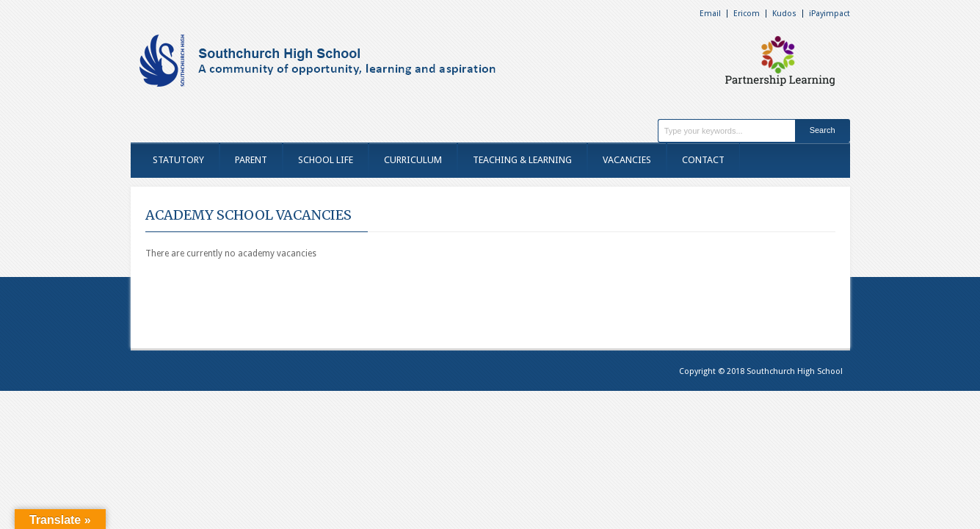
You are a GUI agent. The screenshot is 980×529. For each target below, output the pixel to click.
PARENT (251, 160)
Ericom (747, 14)
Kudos (784, 14)
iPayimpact (830, 14)
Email (710, 14)
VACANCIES (627, 160)
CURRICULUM (413, 160)
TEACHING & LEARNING (522, 160)
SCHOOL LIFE (326, 160)
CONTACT (703, 160)
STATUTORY (178, 160)
